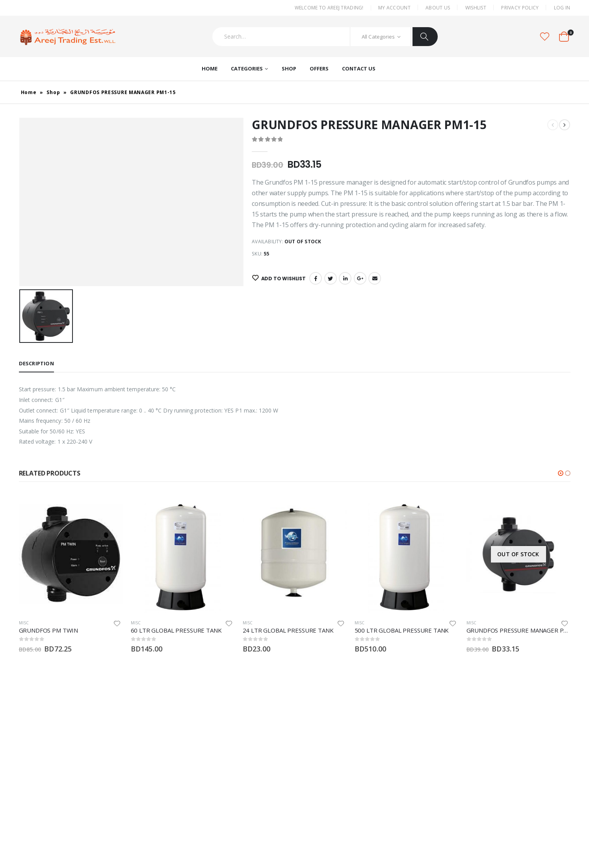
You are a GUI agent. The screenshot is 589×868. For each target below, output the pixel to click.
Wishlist (476, 8)
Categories (247, 68)
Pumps (307, 750)
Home (210, 68)
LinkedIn (345, 278)
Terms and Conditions (424, 809)
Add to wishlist (282, 279)
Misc (24, 623)
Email (375, 278)
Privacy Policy (520, 8)
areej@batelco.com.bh (137, 757)
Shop (289, 68)
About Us (438, 8)
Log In (562, 8)
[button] (561, 473)
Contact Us (359, 68)
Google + (360, 278)
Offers (319, 68)
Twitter (331, 278)
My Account (394, 8)
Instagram (37, 790)
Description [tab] (36, 363)
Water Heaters (317, 763)
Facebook (316, 278)
